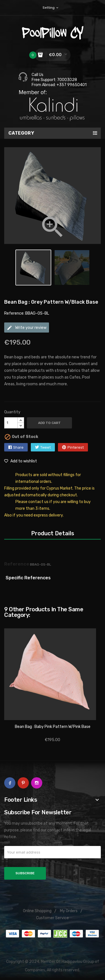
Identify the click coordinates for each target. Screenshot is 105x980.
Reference (17, 564)
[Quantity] (11, 423)
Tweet (46, 447)
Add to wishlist (21, 461)
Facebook (10, 783)
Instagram (37, 783)
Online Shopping (37, 911)
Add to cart (49, 423)
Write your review (27, 328)
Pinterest (76, 447)
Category (21, 133)
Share (18, 447)
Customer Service (53, 918)
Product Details (53, 533)
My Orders (69, 911)
